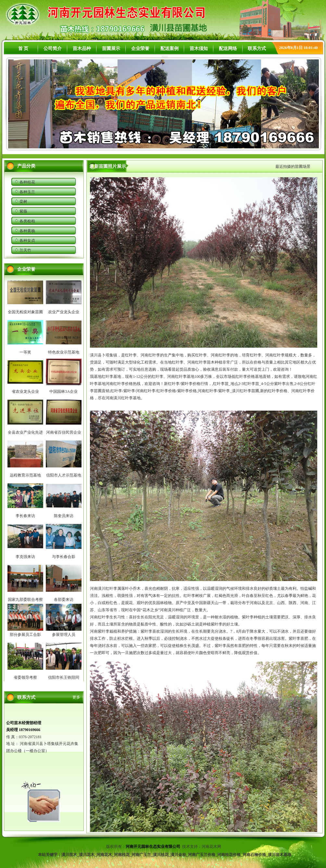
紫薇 (23, 211)
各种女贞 (27, 241)
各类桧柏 (27, 221)
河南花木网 (212, 847)
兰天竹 (25, 250)
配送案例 (169, 49)
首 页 (23, 49)
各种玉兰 (27, 192)
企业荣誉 (140, 49)
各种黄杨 (27, 231)
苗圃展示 (111, 49)
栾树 (23, 202)
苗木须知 (199, 49)
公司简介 (53, 49)
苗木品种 (82, 49)
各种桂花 (27, 182)
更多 (76, 697)
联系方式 (257, 49)
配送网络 (228, 49)
